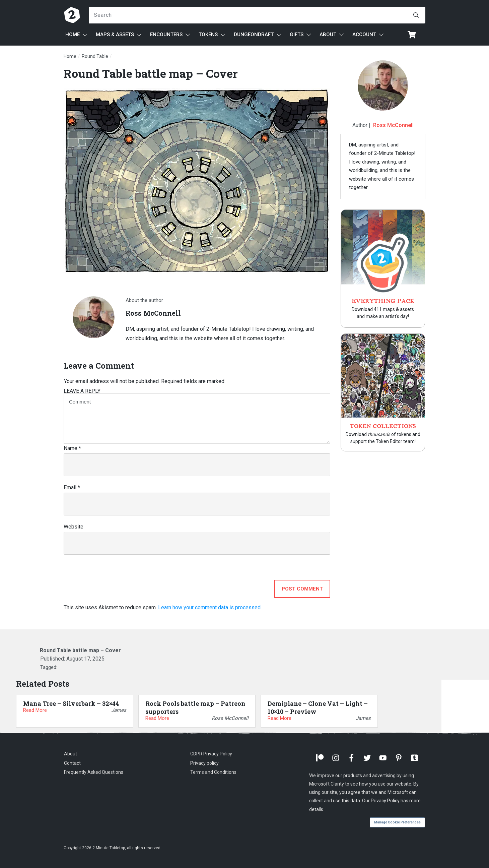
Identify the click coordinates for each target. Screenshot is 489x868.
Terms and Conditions (213, 772)
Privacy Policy (385, 801)
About (71, 754)
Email (72, 487)
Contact (72, 763)
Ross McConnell (393, 125)
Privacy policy (204, 763)
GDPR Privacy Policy (211, 754)
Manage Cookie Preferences (397, 822)
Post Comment (302, 589)
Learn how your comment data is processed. (210, 607)
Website (74, 527)
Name (72, 448)
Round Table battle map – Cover (151, 73)
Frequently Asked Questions (94, 772)
